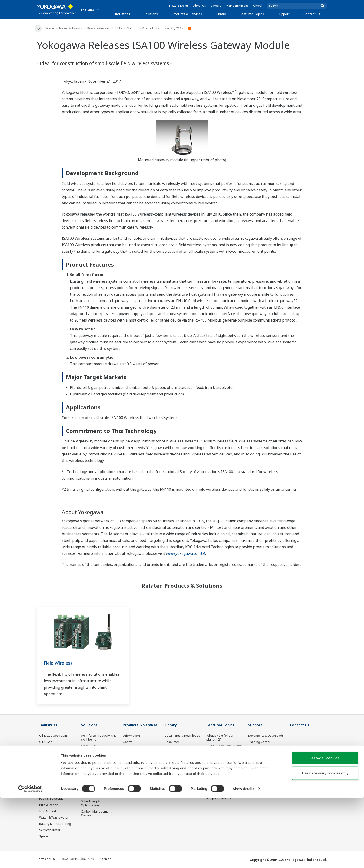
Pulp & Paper (48, 805)
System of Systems (220, 759)
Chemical (46, 761)
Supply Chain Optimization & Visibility (97, 789)
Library (221, 14)
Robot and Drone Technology (218, 786)
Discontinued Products (139, 794)
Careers (216, 6)
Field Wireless (59, 663)
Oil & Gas (46, 742)
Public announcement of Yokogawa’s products (140, 786)
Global (258, 6)
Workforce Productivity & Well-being (98, 738)
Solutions (151, 14)
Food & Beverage (51, 799)
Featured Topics (252, 14)
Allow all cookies (325, 828)
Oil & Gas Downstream (55, 749)
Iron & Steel (48, 811)
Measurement (133, 749)
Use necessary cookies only (325, 843)
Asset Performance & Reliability (96, 758)
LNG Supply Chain (52, 755)
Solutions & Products (143, 28)
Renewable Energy (53, 774)
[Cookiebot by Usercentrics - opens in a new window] (30, 859)
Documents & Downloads (182, 736)
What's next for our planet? (220, 738)
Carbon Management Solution (96, 814)
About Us (200, 6)
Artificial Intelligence (221, 778)
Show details (244, 859)
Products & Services (187, 14)
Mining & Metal (50, 786)
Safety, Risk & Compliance (91, 748)
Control (128, 742)
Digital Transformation (222, 771)
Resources (172, 742)
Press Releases (99, 28)
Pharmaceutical (50, 793)
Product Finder (258, 749)
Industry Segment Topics (224, 746)
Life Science (131, 778)
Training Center (259, 742)
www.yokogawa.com (186, 554)
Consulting (130, 755)
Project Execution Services (135, 763)
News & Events (179, 6)
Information (131, 736)
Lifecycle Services (135, 771)
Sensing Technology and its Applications (224, 796)
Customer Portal (260, 755)
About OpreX (215, 752)
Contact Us (312, 14)
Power (44, 767)
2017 (119, 28)
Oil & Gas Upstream (53, 736)
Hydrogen (46, 780)
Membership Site (237, 6)
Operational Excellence (97, 767)
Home (50, 28)
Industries (122, 14)
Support (284, 14)
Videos (169, 749)
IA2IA (210, 765)
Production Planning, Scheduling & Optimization (96, 801)
